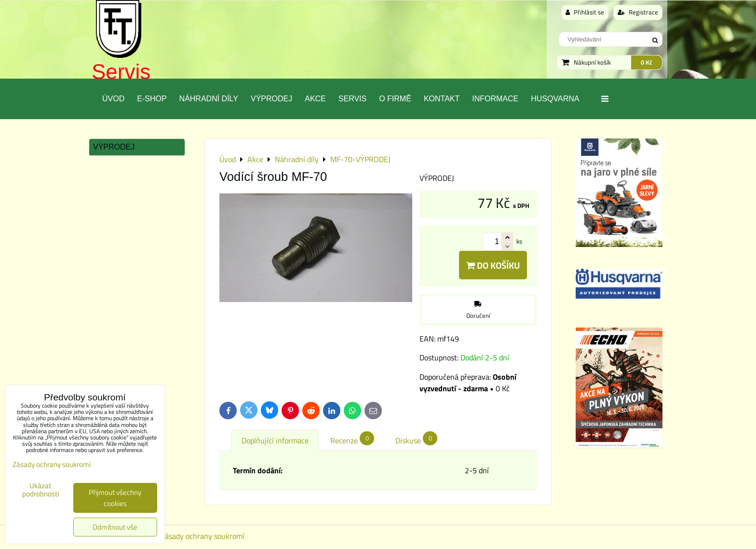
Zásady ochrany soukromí (202, 536)
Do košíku (493, 265)
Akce (315, 99)
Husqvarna (555, 99)
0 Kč (647, 62)
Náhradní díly (209, 99)
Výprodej (271, 99)
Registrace (638, 12)
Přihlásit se (585, 12)
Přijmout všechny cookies (115, 498)
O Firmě (395, 99)
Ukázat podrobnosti (40, 490)
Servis (121, 72)
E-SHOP (152, 99)
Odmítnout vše (115, 527)
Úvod (113, 99)
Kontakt (442, 99)
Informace (495, 99)
